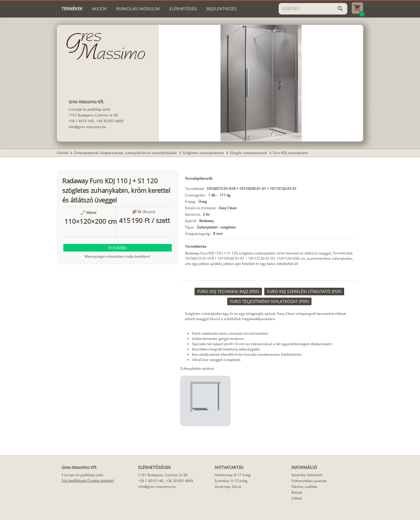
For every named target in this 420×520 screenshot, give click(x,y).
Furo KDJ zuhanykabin (290, 153)
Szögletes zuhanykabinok (204, 153)
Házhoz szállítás (304, 487)
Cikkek (297, 498)
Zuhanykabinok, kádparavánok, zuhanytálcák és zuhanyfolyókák (126, 153)
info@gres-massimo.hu (87, 127)
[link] (228, 292)
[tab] (72, 9)
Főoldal (63, 153)
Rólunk (297, 492)
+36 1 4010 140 (81, 121)
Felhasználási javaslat (309, 481)
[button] (118, 248)
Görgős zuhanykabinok (249, 153)
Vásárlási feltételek (307, 475)
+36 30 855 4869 (110, 121)
